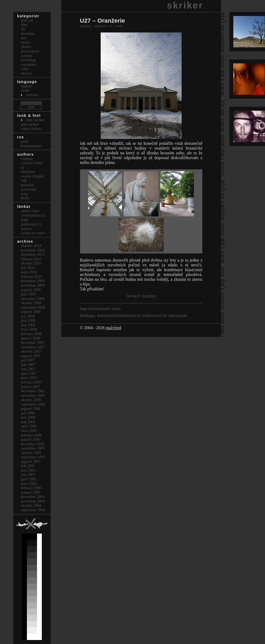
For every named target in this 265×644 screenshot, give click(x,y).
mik (24, 180)
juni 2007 (28, 365)
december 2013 (33, 254)
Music (26, 42)
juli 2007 (28, 360)
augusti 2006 (31, 408)
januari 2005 (31, 492)
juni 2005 (28, 470)
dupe (25, 220)
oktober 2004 (31, 505)
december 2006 (33, 391)
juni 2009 (28, 294)
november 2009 (33, 285)
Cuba (25, 69)
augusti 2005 (31, 461)
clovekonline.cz (33, 215)
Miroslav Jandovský (29, 187)
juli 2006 (28, 413)
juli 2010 (28, 268)
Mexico (27, 73)
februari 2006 (31, 435)
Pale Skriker (30, 124)
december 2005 (33, 444)
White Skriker (31, 129)
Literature (28, 34)
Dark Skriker (35, 120)
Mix (24, 38)
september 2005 (33, 457)
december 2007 (33, 342)
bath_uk (27, 20)
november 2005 (33, 448)
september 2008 (33, 307)
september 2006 (33, 404)
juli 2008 (28, 316)
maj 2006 (28, 422)
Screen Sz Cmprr (33, 233)
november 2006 (33, 395)
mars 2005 (29, 484)
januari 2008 (31, 338)
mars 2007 (29, 378)
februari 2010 (31, 276)
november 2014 (33, 250)
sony (25, 194)
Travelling (28, 60)
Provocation (30, 51)
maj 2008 (28, 325)
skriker (185, 5)
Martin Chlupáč (32, 176)
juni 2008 (28, 320)
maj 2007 (28, 369)
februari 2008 (31, 334)
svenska (32, 95)
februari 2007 (31, 382)
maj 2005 (28, 474)
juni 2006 (28, 417)
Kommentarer (31, 146)
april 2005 (29, 479)
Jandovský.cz (31, 224)
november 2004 (33, 501)
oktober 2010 (31, 263)
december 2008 (33, 299)
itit (23, 29)
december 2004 (33, 497)
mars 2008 (29, 329)
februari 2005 (31, 488)
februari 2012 (31, 259)
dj (23, 167)
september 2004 (33, 510)
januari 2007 (31, 387)
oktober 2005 (31, 453)
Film (24, 25)
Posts (25, 141)
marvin (26, 229)
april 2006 (29, 426)
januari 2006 (31, 439)
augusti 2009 (31, 290)
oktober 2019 (31, 246)
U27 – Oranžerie (102, 21)
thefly (26, 198)
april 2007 (29, 373)
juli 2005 (28, 466)
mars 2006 (29, 431)
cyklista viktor (32, 163)
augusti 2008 (31, 312)
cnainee (27, 159)
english (27, 86)
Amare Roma (30, 211)
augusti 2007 (31, 356)
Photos (26, 47)
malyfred (113, 328)
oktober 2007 (31, 351)
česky (25, 90)
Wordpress (29, 64)
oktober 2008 (31, 303)
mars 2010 (29, 272)
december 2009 (33, 281)
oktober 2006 (31, 400)
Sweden (148, 296)
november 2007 (33, 347)
